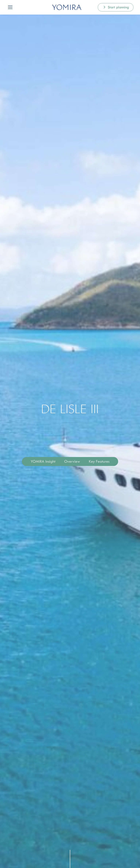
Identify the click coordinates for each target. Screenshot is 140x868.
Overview (72, 461)
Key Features (99, 461)
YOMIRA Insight (43, 461)
